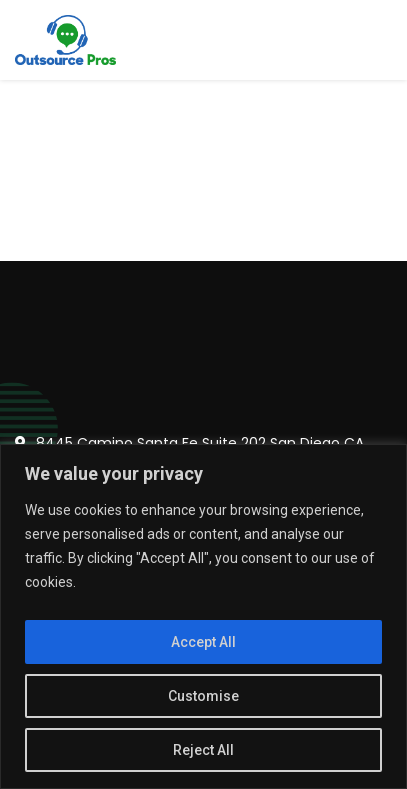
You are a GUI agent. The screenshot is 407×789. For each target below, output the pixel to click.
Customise (203, 696)
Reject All (203, 750)
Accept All (203, 642)
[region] (203, 616)
